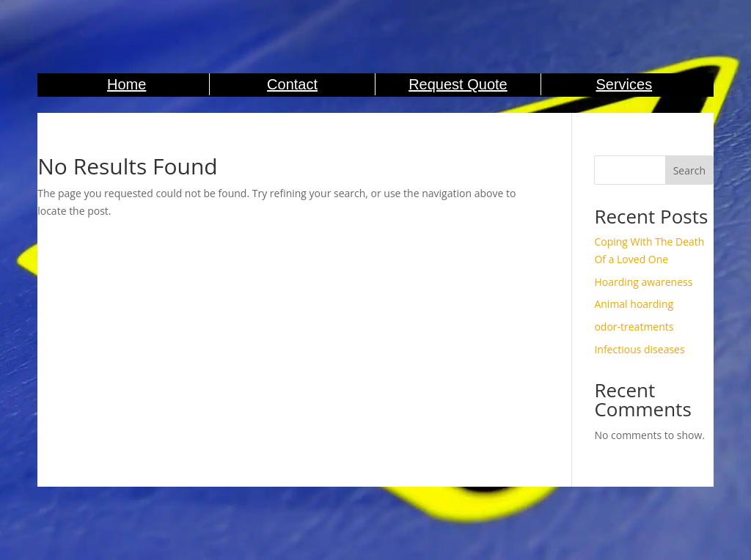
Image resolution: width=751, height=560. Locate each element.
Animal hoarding (634, 304)
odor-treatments (634, 327)
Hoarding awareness (643, 282)
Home (127, 84)
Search (689, 170)
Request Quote (458, 84)
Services (624, 84)
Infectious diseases (639, 349)
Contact (292, 84)
